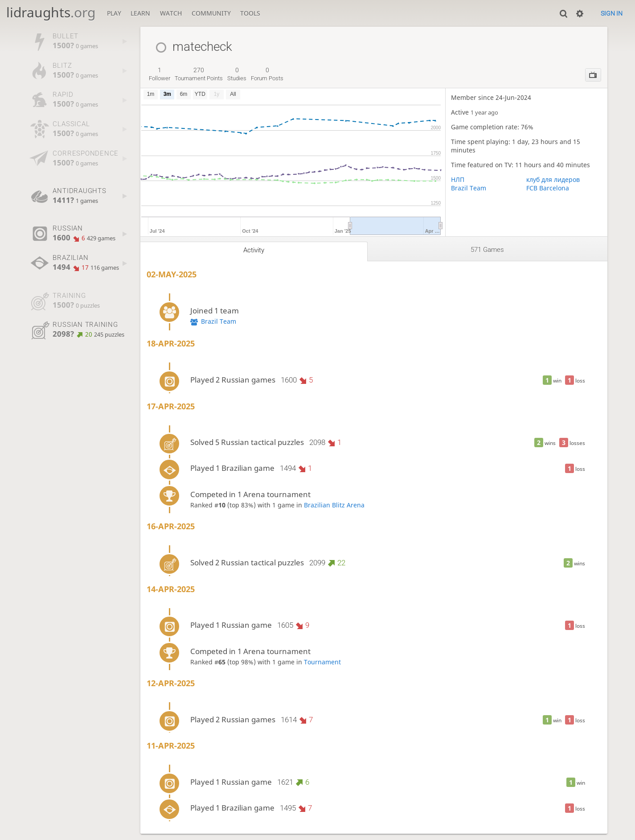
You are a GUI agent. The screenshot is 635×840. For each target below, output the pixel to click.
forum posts (267, 74)
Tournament (322, 662)
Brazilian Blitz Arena (334, 505)
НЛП (458, 179)
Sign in (612, 13)
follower (160, 74)
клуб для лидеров (553, 179)
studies (237, 74)
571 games (487, 250)
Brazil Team (469, 188)
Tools (250, 13)
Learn (140, 13)
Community (211, 13)
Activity (254, 250)
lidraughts (51, 12)
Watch (171, 13)
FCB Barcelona (548, 188)
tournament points (199, 74)
